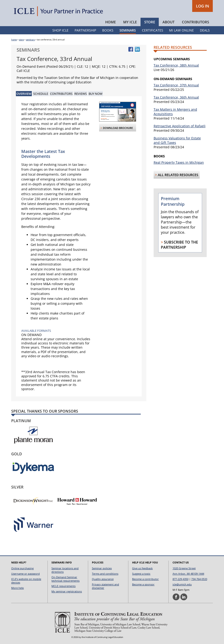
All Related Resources (178, 175)
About (168, 22)
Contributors (195, 22)
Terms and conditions (105, 574)
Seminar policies (102, 568)
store (21, 40)
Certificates (153, 30)
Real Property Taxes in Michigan (179, 162)
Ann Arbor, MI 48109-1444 (188, 574)
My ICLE (130, 22)
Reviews (81, 94)
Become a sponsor (143, 584)
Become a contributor (145, 579)
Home (110, 22)
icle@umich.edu (182, 584)
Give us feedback (142, 568)
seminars (30, 40)
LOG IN (202, 6)
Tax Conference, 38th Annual (176, 65)
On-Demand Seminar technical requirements (65, 579)
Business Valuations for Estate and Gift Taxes (177, 140)
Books (108, 30)
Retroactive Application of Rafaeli (180, 126)
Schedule (41, 94)
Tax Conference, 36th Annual (176, 97)
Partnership (85, 30)
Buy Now (96, 94)
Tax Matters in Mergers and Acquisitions (175, 112)
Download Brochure (118, 128)
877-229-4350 (181, 579)
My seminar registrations (67, 591)
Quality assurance (103, 579)
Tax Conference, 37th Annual (176, 85)
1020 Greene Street (184, 568)
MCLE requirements (63, 586)
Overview (24, 94)
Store (150, 22)
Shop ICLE (60, 30)
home (14, 40)
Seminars (128, 30)
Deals (205, 30)
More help (18, 588)
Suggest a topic (141, 574)
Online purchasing (22, 568)
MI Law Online (181, 30)
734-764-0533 (199, 579)
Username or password (25, 574)
